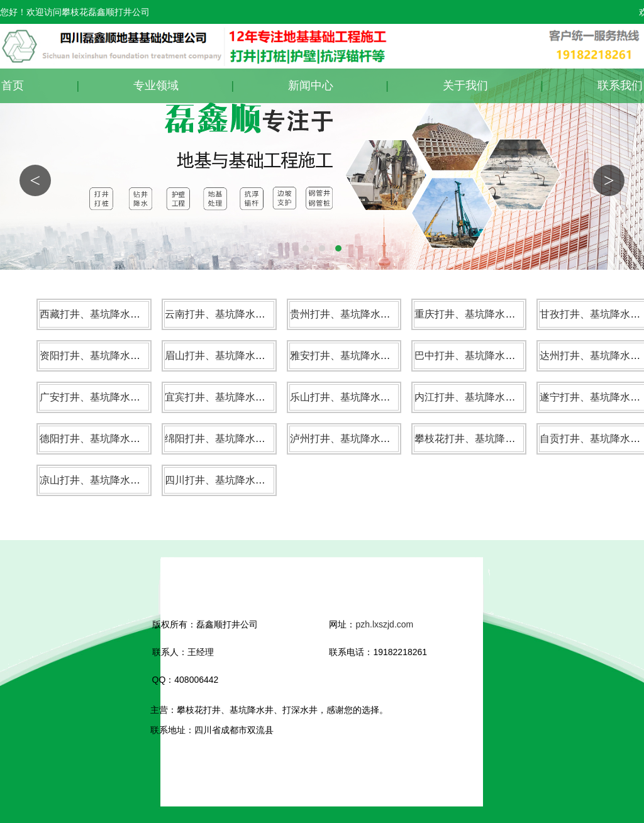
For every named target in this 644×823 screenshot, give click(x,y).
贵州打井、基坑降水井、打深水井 (365, 314)
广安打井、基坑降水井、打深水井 (115, 397)
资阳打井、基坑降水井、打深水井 (115, 356)
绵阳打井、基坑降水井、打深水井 (240, 439)
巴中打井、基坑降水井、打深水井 (490, 356)
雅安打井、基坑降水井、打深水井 (365, 356)
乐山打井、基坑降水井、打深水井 (365, 397)
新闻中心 (311, 86)
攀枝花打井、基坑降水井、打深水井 (495, 439)
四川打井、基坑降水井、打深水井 (240, 480)
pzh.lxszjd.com (384, 624)
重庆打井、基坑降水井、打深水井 (490, 314)
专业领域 (156, 86)
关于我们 (465, 86)
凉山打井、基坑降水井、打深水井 (115, 480)
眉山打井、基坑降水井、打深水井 (240, 356)
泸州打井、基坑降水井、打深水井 (365, 439)
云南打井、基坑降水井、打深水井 (240, 314)
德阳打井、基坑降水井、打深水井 (115, 439)
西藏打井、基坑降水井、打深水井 (115, 314)
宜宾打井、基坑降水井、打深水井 (240, 397)
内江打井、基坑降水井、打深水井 (490, 397)
